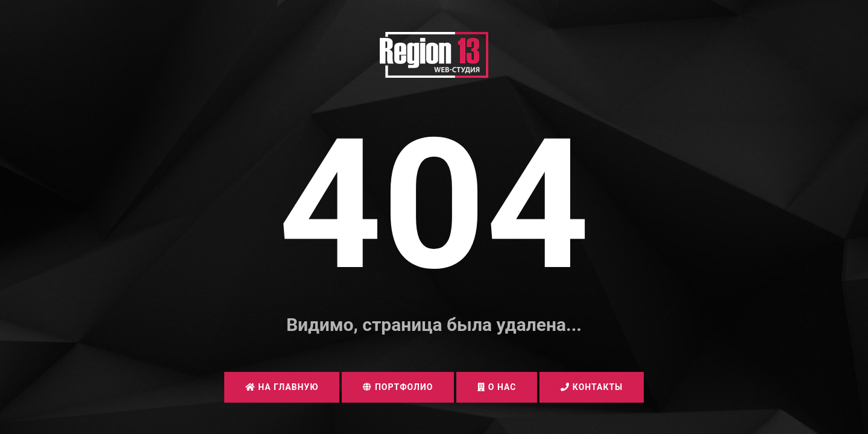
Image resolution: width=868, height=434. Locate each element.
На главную (282, 387)
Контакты (592, 387)
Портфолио (398, 387)
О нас (497, 387)
